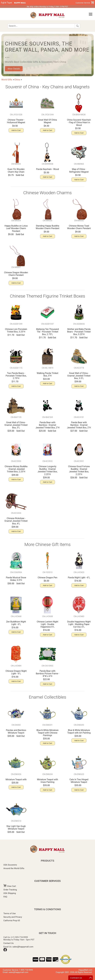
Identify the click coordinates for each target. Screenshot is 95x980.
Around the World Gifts (14, 868)
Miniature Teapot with (16, 779)
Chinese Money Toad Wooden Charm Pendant (79, 227)
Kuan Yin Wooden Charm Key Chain (16, 170)
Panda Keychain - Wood (47, 169)
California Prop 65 (12, 921)
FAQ (5, 897)
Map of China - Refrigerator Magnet (79, 170)
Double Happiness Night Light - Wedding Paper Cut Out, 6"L (79, 624)
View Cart (10, 886)
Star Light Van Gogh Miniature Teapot (16, 827)
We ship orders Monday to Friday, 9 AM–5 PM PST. (47, 7)
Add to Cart (16, 130)
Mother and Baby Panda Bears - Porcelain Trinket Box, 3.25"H (79, 332)
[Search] (41, 26)
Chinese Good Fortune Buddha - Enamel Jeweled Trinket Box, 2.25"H (79, 470)
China (17, 80)
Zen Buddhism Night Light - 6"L (16, 623)
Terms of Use (10, 913)
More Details (14, 69)
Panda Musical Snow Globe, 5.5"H (16, 579)
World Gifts (7, 80)
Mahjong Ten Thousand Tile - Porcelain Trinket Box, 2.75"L (47, 332)
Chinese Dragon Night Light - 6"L (16, 672)
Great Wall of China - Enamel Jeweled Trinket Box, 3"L (16, 425)
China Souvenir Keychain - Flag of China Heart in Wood (79, 122)
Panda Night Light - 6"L (79, 578)
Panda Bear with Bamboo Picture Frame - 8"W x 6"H (47, 674)
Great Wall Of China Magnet (47, 121)
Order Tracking (10, 890)
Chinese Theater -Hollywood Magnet (16, 121)
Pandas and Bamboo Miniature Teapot (16, 731)
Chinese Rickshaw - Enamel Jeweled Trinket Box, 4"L (16, 521)
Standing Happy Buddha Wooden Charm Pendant (47, 227)
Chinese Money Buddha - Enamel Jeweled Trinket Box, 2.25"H (16, 469)
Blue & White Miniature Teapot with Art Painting (79, 731)
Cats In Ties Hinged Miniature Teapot (79, 781)
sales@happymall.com (23, 947)
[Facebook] (5, 951)
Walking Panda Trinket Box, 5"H (47, 374)
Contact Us (9, 943)
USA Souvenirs (10, 865)
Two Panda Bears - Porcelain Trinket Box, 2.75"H (16, 376)
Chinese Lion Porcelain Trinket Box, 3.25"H (16, 330)
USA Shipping (10, 893)
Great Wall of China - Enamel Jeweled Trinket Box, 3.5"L (79, 376)
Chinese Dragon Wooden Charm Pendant (16, 274)
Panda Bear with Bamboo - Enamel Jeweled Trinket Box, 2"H (47, 425)
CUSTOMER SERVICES (47, 881)
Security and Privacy (13, 917)
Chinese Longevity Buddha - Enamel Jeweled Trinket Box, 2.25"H (48, 470)
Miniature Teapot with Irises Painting (47, 781)
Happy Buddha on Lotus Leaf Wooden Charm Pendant (16, 228)
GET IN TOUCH (47, 933)
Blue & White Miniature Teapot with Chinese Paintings (47, 733)
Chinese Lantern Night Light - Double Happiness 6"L (48, 624)
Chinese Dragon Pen (48, 578)
